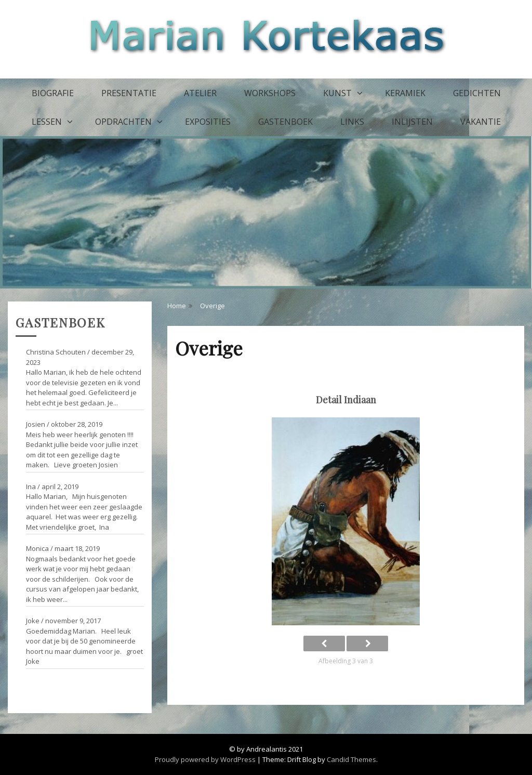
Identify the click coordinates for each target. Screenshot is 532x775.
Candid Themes (351, 759)
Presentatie (129, 93)
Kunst (337, 93)
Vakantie (481, 122)
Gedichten (477, 93)
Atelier (200, 93)
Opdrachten (123, 122)
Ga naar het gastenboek (54, 683)
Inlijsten (412, 122)
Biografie (53, 93)
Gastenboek (285, 122)
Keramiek (405, 93)
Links (352, 122)
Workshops (270, 93)
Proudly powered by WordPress (205, 759)
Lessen (47, 122)
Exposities (208, 122)
